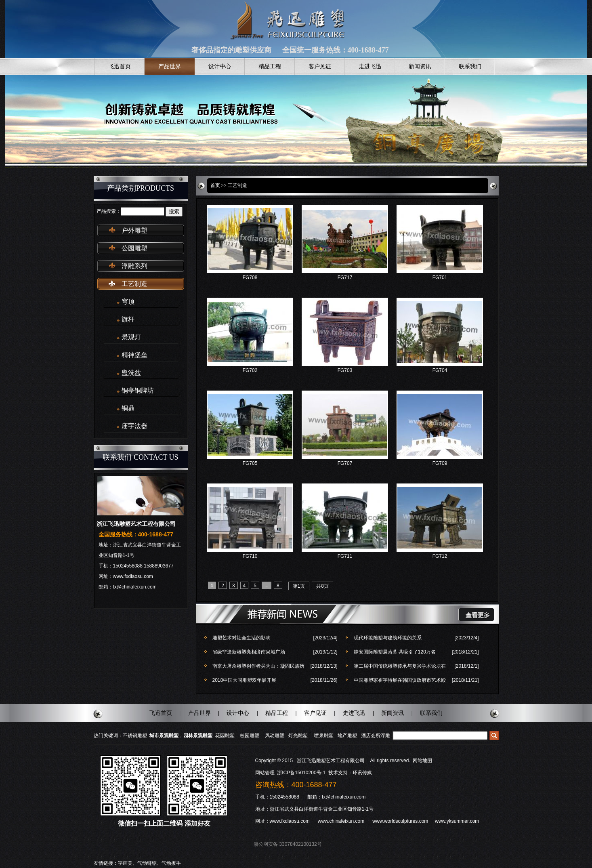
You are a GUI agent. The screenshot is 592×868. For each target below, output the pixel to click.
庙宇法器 (134, 426)
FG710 (250, 556)
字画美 (125, 863)
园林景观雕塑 (198, 736)
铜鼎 (128, 408)
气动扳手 (171, 863)
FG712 (440, 556)
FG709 (440, 463)
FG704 (440, 370)
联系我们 (470, 66)
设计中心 (220, 66)
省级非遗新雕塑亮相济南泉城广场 (249, 652)
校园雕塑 (250, 736)
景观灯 (131, 337)
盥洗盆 (131, 373)
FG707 (345, 463)
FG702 (250, 370)
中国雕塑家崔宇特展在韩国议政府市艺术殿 (400, 680)
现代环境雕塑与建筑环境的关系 (388, 638)
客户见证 (320, 66)
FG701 (440, 277)
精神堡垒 (134, 355)
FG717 (345, 277)
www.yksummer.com (457, 821)
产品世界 (170, 66)
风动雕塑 (275, 736)
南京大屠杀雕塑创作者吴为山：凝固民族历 (258, 666)
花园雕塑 (225, 736)
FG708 (250, 277)
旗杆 (128, 319)
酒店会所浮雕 (376, 736)
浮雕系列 (134, 266)
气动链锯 (147, 863)
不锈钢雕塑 (135, 736)
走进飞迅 (370, 66)
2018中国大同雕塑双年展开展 (245, 680)
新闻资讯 (420, 66)
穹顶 (128, 302)
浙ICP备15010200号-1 (302, 773)
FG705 (250, 463)
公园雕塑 (134, 248)
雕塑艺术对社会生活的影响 (241, 638)
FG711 (345, 556)
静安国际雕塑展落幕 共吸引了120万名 (395, 652)
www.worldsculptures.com (400, 821)
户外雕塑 (134, 230)
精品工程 (270, 66)
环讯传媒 (362, 773)
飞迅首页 (120, 66)
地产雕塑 (347, 736)
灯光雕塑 (298, 736)
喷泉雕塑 (324, 736)
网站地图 (422, 761)
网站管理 (265, 773)
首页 (215, 185)
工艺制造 (134, 284)
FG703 (345, 370)
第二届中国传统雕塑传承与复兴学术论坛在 (400, 666)
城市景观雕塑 (164, 736)
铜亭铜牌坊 (138, 390)
